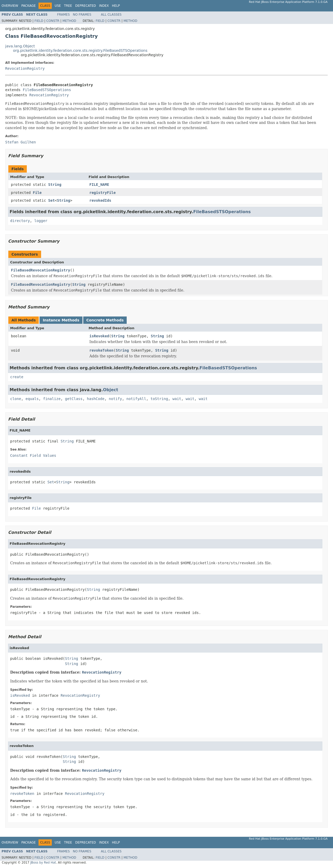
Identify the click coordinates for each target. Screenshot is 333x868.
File (37, 193)
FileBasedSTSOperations (47, 90)
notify (115, 399)
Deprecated (86, 6)
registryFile (103, 193)
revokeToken (102, 350)
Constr (53, 21)
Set (51, 200)
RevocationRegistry (25, 68)
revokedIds (100, 200)
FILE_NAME (99, 185)
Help (116, 6)
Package (28, 6)
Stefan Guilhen (21, 142)
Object (111, 390)
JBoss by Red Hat (43, 863)
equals (32, 399)
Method (69, 21)
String (55, 185)
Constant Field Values (33, 455)
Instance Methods (61, 320)
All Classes (111, 15)
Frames (64, 15)
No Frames (82, 15)
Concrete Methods (105, 320)
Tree (68, 6)
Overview (10, 6)
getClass (74, 399)
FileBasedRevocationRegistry (41, 270)
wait (177, 399)
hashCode (96, 399)
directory (20, 221)
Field (39, 21)
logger (41, 221)
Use (58, 6)
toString (159, 399)
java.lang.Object (20, 46)
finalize (52, 399)
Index (104, 6)
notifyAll (136, 399)
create (17, 377)
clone (16, 399)
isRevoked (99, 336)
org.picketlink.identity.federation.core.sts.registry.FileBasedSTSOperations (80, 50)
